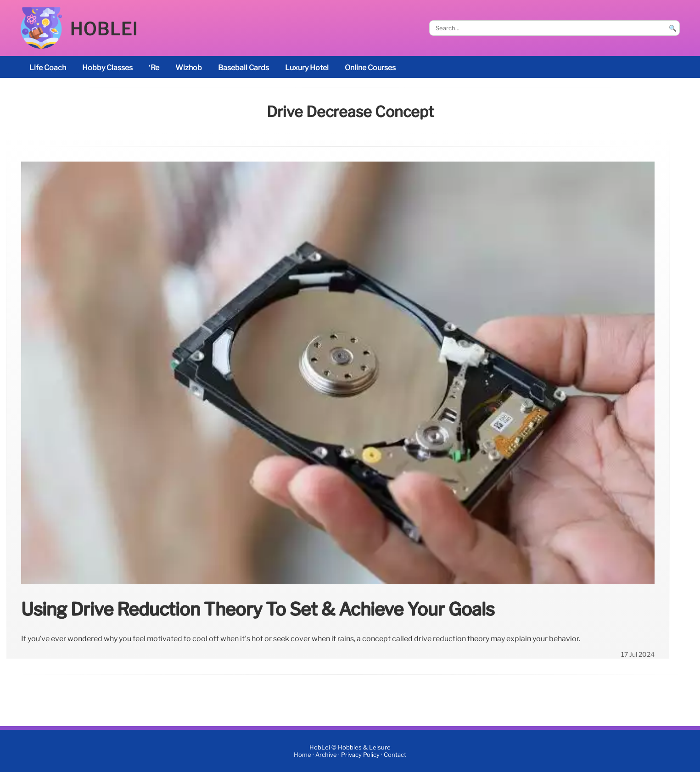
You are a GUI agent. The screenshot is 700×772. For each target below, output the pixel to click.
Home (302, 755)
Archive (326, 755)
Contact (395, 755)
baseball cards (244, 68)
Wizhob (189, 68)
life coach (48, 68)
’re (154, 68)
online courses (370, 68)
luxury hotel (307, 68)
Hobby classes (107, 68)
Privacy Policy (360, 755)
